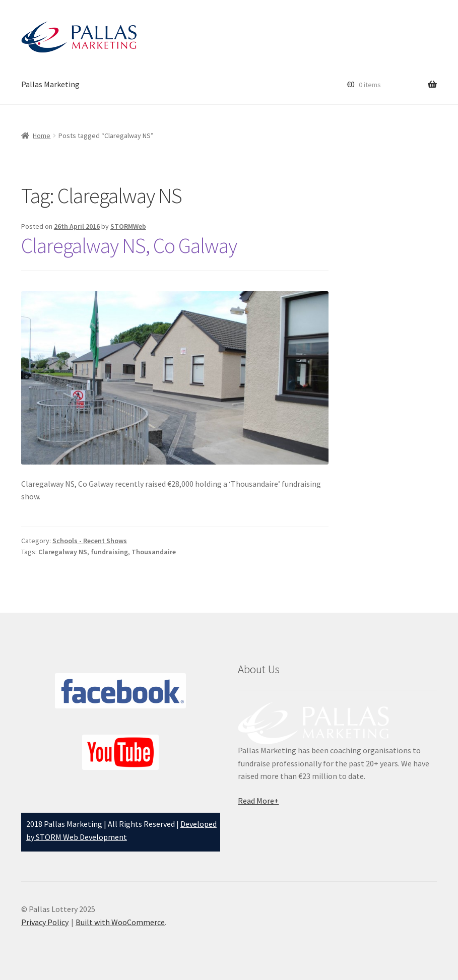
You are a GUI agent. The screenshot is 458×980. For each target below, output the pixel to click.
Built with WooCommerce (120, 922)
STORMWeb (128, 226)
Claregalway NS (63, 552)
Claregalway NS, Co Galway (129, 245)
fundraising (109, 552)
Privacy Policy (45, 922)
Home (42, 136)
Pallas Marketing (50, 84)
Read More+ (258, 801)
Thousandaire (154, 552)
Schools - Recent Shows (90, 541)
